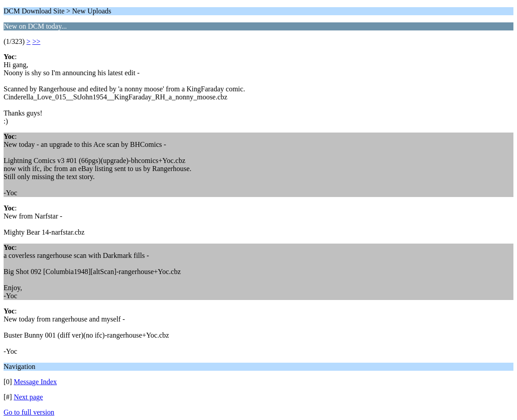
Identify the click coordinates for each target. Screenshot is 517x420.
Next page (28, 397)
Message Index (35, 382)
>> (36, 41)
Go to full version (29, 412)
